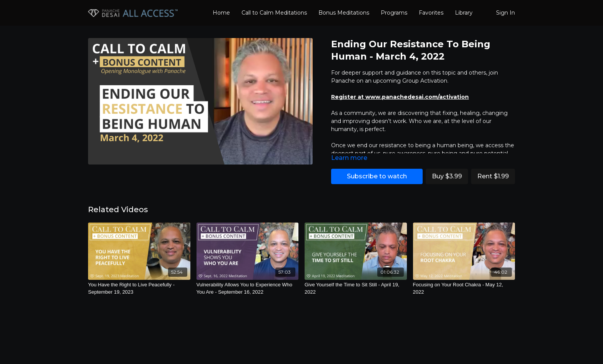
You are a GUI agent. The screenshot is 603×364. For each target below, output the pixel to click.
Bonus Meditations (344, 13)
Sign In (506, 13)
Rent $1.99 (493, 176)
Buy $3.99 (447, 176)
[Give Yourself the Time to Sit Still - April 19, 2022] (356, 288)
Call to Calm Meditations (274, 13)
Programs (394, 13)
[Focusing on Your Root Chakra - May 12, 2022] (464, 288)
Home (221, 13)
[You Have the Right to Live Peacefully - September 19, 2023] (139, 288)
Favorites (431, 13)
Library (464, 13)
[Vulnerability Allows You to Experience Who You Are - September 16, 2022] (248, 288)
